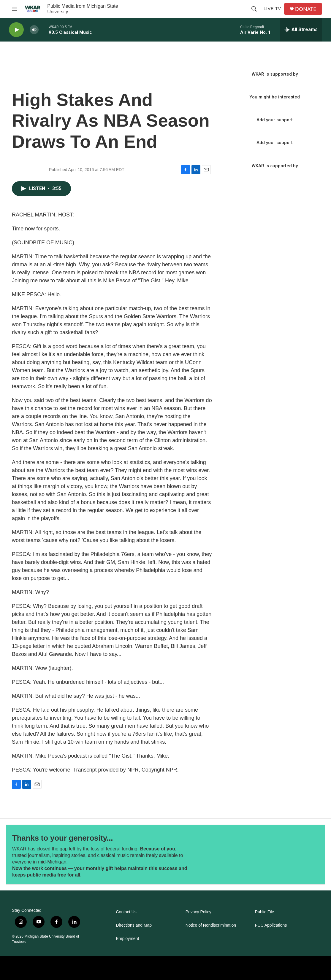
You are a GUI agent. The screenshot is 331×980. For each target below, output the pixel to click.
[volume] (34, 30)
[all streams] (301, 30)
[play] (16, 30)
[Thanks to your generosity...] (244, 854)
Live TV (272, 9)
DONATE (306, 9)
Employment (128, 939)
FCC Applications (271, 925)
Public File (265, 912)
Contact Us (126, 912)
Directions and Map (134, 925)
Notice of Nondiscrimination (211, 925)
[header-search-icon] (254, 9)
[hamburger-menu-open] (15, 9)
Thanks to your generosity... (62, 838)
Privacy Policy (198, 912)
